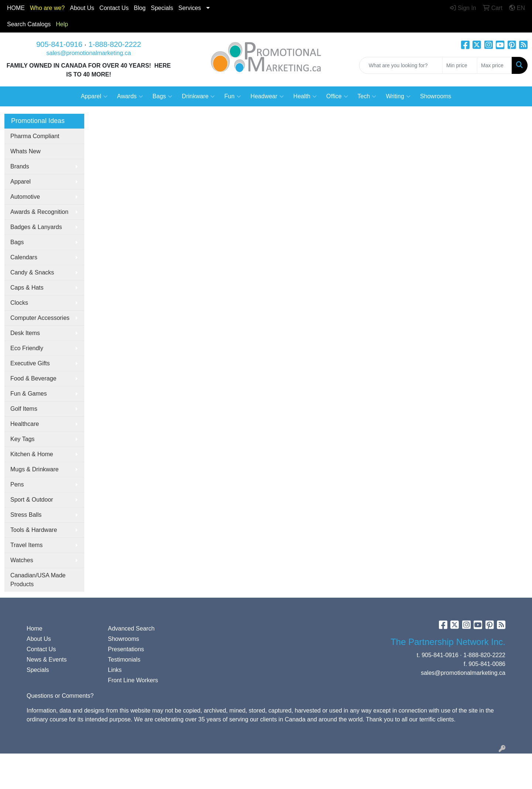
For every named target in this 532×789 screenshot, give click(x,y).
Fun (233, 96)
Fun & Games (29, 394)
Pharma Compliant (35, 136)
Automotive (25, 197)
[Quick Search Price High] (495, 65)
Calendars (24, 257)
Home (35, 629)
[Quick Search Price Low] (460, 65)
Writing (398, 96)
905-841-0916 (59, 44)
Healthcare (25, 424)
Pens (17, 484)
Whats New (25, 151)
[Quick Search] (401, 65)
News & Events (47, 660)
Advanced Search (131, 629)
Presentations (126, 649)
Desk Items (25, 333)
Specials (162, 8)
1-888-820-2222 (115, 44)
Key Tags (23, 439)
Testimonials (124, 660)
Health (305, 96)
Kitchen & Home (32, 454)
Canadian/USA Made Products (38, 580)
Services (190, 8)
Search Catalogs (29, 24)
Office (337, 96)
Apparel (94, 96)
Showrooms (436, 96)
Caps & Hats (27, 288)
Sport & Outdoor (32, 500)
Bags (162, 96)
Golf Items (24, 409)
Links (115, 670)
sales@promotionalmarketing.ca (89, 53)
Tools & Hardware (34, 530)
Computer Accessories (40, 318)
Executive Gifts (30, 363)
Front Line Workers (133, 680)
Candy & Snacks (32, 272)
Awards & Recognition (39, 212)
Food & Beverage (33, 378)
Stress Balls (26, 515)
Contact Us (41, 649)
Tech (367, 96)
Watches (22, 560)
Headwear (267, 96)
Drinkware (198, 96)
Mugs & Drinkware (35, 469)
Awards (130, 96)
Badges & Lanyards (36, 227)
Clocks (19, 303)
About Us (82, 8)
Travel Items (26, 545)
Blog (140, 8)
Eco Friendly (27, 348)
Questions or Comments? (60, 696)
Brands (20, 166)
